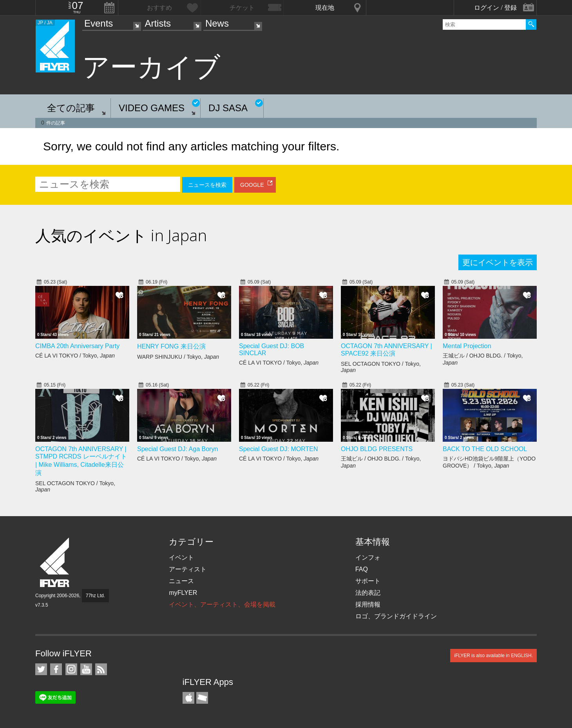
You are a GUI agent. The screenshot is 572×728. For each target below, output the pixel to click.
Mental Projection (467, 346)
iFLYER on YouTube (86, 669)
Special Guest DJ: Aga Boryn (177, 449)
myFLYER (183, 593)
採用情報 (368, 604)
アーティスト (188, 569)
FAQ (362, 569)
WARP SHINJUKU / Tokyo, (178, 357)
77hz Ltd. (95, 596)
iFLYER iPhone (188, 698)
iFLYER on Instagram (71, 669)
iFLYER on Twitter (41, 669)
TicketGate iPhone (202, 698)
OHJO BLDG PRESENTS (377, 449)
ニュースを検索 (207, 185)
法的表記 (368, 593)
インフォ (368, 557)
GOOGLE (252, 185)
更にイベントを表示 (498, 262)
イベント (181, 557)
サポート (368, 581)
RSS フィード (101, 669)
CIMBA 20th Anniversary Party (77, 346)
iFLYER (55, 563)
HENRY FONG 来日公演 (171, 346)
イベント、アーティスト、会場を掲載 (222, 604)
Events (99, 23)
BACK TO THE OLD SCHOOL (485, 449)
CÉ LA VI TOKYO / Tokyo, (75, 356)
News (217, 23)
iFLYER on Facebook (56, 669)
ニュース (181, 581)
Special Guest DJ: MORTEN (279, 449)
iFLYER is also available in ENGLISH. (493, 656)
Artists (158, 23)
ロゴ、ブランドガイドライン (396, 616)
